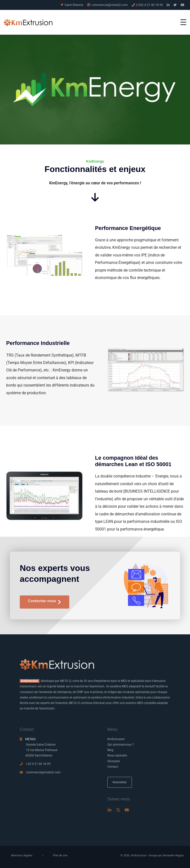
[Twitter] (118, 810)
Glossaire (114, 761)
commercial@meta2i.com (43, 772)
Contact (113, 767)
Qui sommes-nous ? (121, 745)
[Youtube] (127, 810)
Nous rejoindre (117, 756)
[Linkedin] (109, 810)
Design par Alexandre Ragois (166, 855)
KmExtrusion (116, 739)
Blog (110, 750)
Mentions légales (22, 855)
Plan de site (60, 855)
